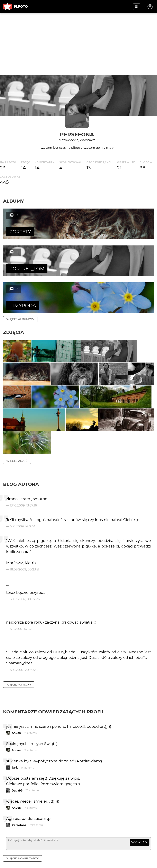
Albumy (13, 201)
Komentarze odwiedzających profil (54, 716)
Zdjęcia (13, 295)
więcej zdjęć (17, 465)
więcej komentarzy (22, 865)
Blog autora (21, 488)
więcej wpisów (19, 689)
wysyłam (139, 847)
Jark (15, 772)
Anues (16, 737)
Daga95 (17, 795)
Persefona (77, 134)
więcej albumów (20, 282)
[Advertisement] (78, 44)
